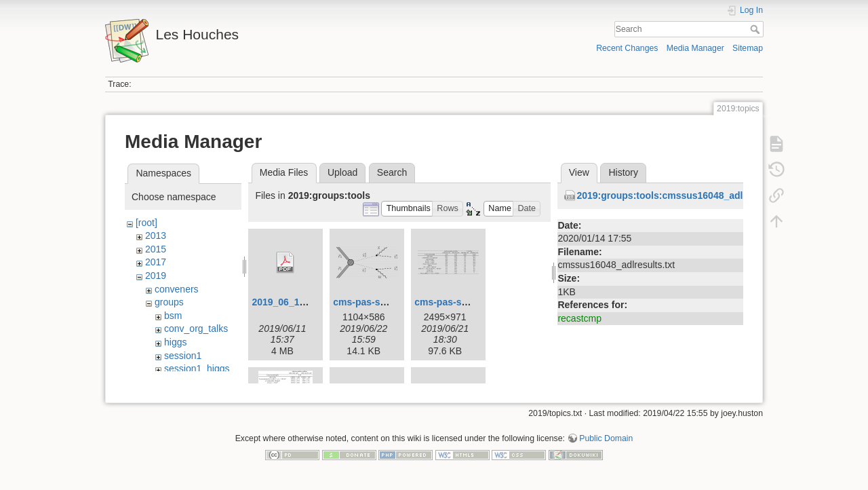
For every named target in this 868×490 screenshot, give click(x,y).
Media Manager (695, 48)
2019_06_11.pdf (287, 302)
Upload (342, 172)
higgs (175, 342)
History (623, 172)
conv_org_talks (196, 328)
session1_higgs (197, 369)
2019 (156, 276)
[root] (146, 223)
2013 (156, 235)
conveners (177, 289)
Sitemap (748, 48)
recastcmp (579, 318)
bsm (173, 316)
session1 (183, 356)
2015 (156, 249)
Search (756, 29)
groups (169, 302)
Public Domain (606, 445)
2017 (156, 262)
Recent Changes (627, 48)
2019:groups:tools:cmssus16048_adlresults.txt (682, 195)
